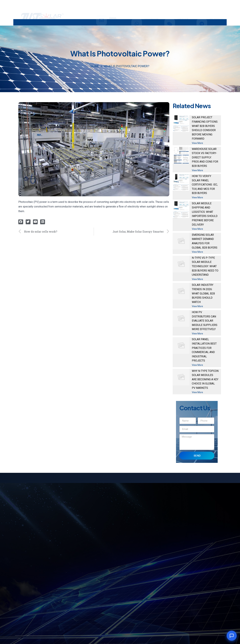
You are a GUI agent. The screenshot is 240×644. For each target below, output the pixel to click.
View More (197, 143)
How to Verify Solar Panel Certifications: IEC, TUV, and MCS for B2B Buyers (205, 185)
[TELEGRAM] (202, 10)
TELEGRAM (216, 5)
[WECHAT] (170, 10)
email (113, 8)
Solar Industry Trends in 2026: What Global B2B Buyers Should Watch (203, 293)
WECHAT (183, 5)
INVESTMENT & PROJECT (95, 22)
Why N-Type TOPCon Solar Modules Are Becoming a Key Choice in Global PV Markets (205, 379)
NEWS (146, 22)
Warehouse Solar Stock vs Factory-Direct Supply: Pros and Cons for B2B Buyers (205, 157)
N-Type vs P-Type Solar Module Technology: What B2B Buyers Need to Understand (205, 266)
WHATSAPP (151, 5)
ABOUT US (126, 22)
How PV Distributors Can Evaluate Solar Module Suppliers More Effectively (205, 321)
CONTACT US (167, 22)
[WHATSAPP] (137, 10)
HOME (41, 22)
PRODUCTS (62, 22)
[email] (101, 10)
